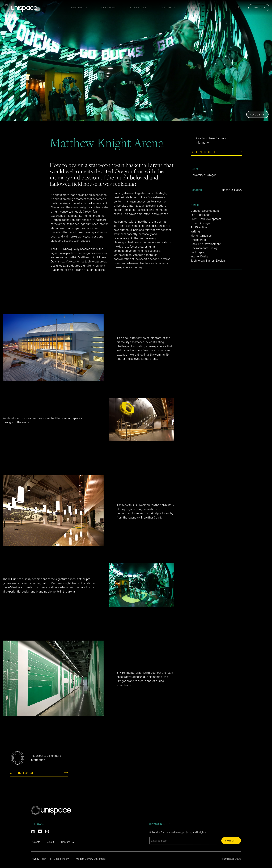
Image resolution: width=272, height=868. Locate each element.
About (51, 842)
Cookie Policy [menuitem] (61, 859)
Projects (79, 7)
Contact (259, 7)
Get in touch (203, 152)
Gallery (258, 115)
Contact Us (67, 842)
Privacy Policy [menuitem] (39, 859)
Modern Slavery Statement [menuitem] (91, 859)
